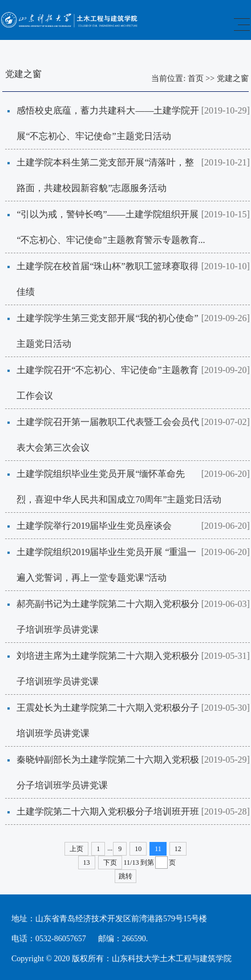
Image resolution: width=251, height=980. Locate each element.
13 (87, 862)
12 (178, 849)
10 (138, 849)
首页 (196, 78)
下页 (110, 862)
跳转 (125, 876)
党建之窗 (233, 78)
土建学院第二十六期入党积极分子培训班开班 (108, 811)
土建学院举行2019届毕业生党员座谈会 (100, 526)
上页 (76, 849)
